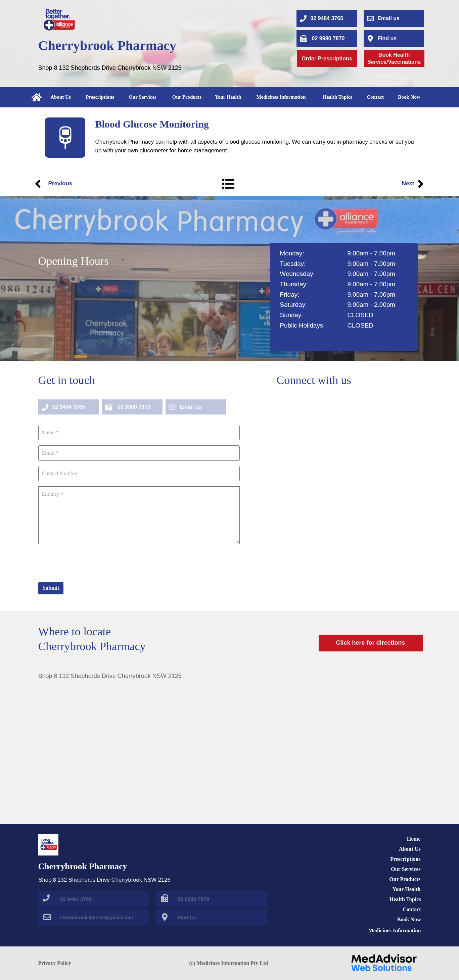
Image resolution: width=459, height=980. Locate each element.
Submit (51, 588)
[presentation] (89, 562)
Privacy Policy (55, 963)
